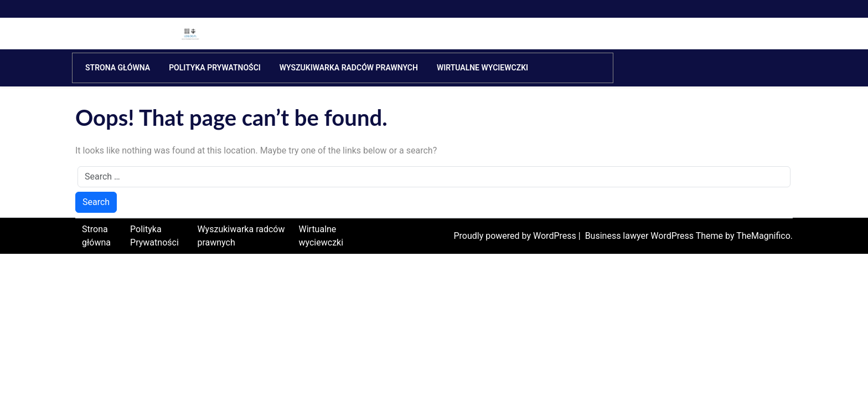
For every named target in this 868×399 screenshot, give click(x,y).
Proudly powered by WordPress (516, 236)
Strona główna (118, 68)
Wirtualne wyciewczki (482, 68)
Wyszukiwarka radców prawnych (349, 68)
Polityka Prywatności (215, 68)
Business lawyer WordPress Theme (655, 236)
